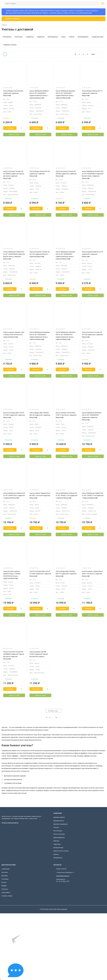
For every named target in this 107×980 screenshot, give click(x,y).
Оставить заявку (7, 896)
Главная (4, 25)
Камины (56, 854)
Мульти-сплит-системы (61, 851)
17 (56, 718)
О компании (5, 869)
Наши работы (6, 893)
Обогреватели (58, 858)
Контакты (5, 872)
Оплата (4, 882)
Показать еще (53, 711)
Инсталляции (58, 831)
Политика (5, 889)
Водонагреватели (59, 838)
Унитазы (56, 827)
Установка (5, 879)
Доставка (5, 876)
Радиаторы (57, 844)
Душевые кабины (59, 817)
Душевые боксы (59, 821)
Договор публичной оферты (10, 823)
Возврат (4, 886)
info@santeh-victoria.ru (63, 876)
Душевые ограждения (61, 824)
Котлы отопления (59, 834)
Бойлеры (56, 841)
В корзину (10, 128)
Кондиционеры (58, 848)
